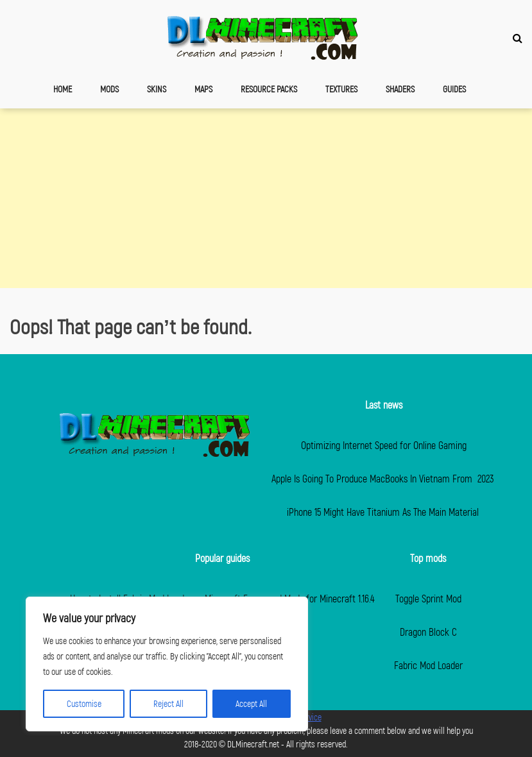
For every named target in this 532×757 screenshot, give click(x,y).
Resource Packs (269, 89)
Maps (203, 89)
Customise (84, 703)
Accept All (251, 703)
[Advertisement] (266, 198)
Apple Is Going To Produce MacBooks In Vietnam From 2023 (384, 478)
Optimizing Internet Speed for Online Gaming (384, 445)
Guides (454, 89)
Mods (109, 89)
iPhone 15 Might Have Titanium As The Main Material (384, 512)
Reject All (168, 703)
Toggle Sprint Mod (428, 598)
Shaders (400, 89)
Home (63, 89)
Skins (157, 89)
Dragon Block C (428, 632)
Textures (341, 89)
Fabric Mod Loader (428, 665)
